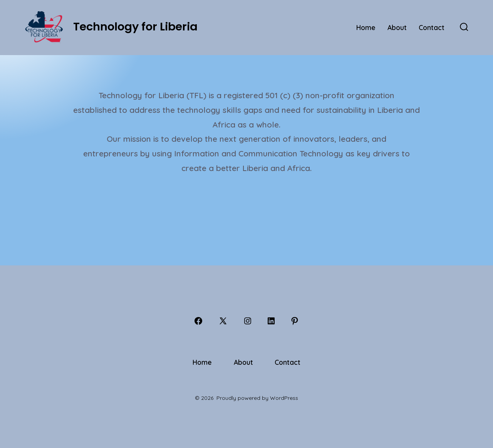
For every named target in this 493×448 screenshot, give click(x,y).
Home (366, 27)
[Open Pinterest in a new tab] (295, 321)
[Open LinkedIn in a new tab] (271, 321)
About (397, 27)
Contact (432, 27)
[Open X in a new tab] (223, 321)
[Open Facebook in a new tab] (198, 321)
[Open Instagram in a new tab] (248, 321)
